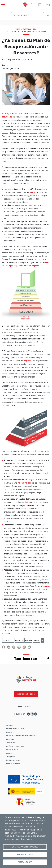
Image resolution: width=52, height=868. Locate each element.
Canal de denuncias (13, 764)
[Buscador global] (27, 15)
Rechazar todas (25, 854)
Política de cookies (13, 750)
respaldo (27, 361)
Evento (37, 640)
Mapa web (10, 753)
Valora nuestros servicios (15, 729)
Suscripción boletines (26, 694)
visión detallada (24, 483)
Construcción (8, 640)
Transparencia (11, 757)
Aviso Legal (10, 739)
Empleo (9, 732)
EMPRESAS (27, 29)
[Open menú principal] (3, 4)
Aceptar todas (25, 862)
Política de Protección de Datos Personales (21, 736)
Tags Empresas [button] (26, 658)
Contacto (9, 725)
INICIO (18, 29)
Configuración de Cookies (25, 847)
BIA (27, 502)
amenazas (45, 586)
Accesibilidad (11, 743)
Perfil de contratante (13, 760)
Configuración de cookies (15, 746)
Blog (35, 29)
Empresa (28, 640)
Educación (19, 640)
